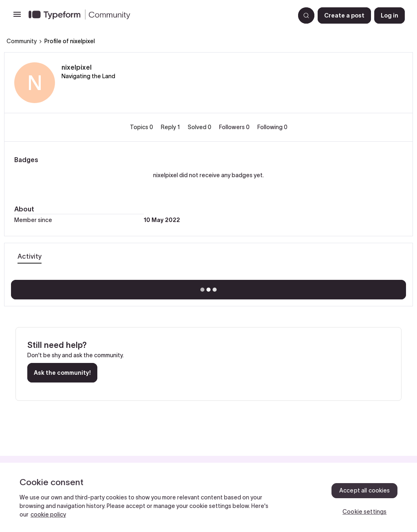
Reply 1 (171, 127)
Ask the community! (62, 373)
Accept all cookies (365, 490)
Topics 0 (142, 127)
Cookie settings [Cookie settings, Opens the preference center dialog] (364, 512)
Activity (30, 256)
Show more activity (209, 287)
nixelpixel (77, 67)
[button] (17, 17)
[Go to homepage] (158, 15)
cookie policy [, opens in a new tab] (48, 514)
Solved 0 (200, 127)
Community (22, 41)
